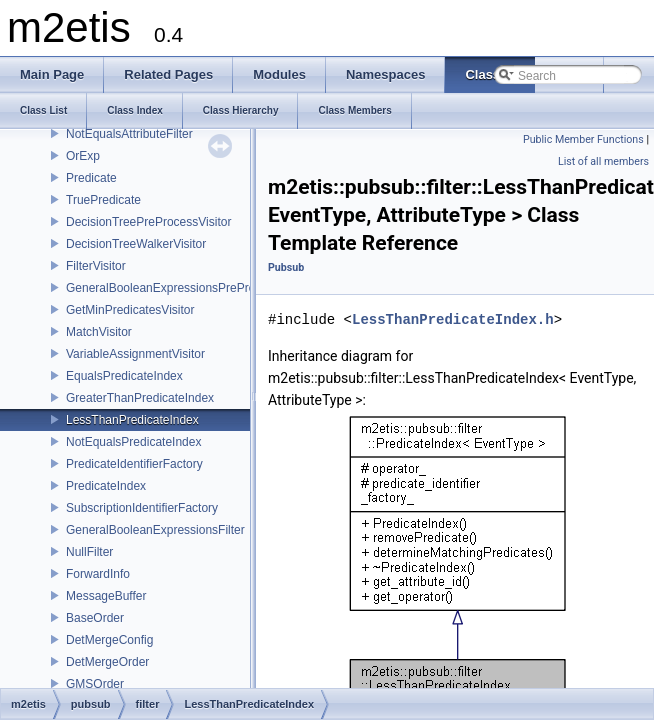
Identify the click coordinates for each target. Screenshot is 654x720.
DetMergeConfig (109, 640)
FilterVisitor (96, 266)
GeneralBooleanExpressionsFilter (155, 530)
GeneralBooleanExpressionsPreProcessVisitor (189, 288)
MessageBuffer (106, 596)
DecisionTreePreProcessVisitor (148, 222)
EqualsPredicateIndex (124, 376)
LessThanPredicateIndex (132, 420)
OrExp (83, 156)
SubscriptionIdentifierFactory (142, 508)
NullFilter (89, 552)
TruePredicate (103, 200)
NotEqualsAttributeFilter (129, 134)
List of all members (603, 161)
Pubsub (286, 267)
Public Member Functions (583, 139)
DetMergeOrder (107, 662)
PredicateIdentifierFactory (134, 464)
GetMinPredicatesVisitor (130, 310)
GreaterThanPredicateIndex (140, 398)
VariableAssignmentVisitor (135, 354)
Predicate (91, 178)
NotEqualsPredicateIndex (133, 442)
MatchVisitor (99, 332)
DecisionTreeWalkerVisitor (136, 244)
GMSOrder (95, 684)
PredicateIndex (106, 486)
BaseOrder (95, 618)
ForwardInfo (98, 574)
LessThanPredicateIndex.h (453, 319)
